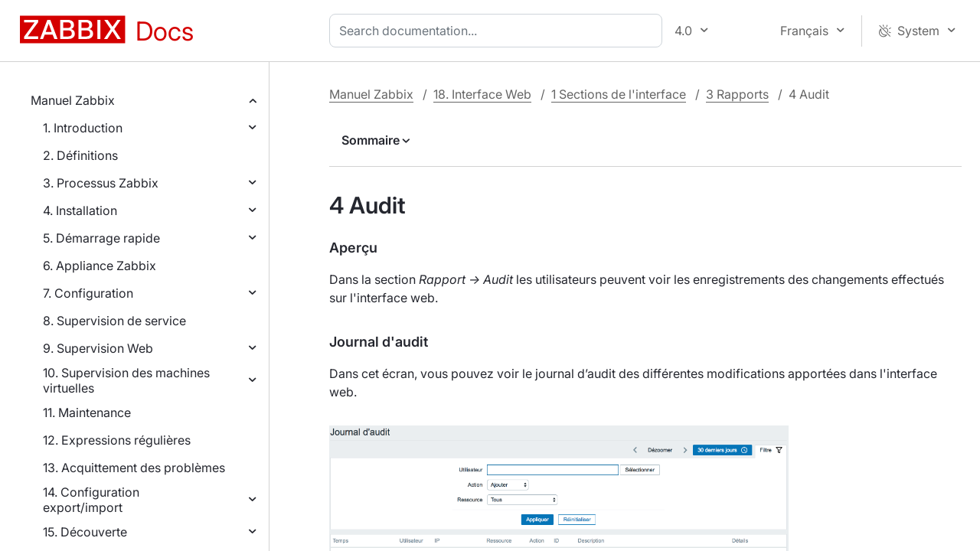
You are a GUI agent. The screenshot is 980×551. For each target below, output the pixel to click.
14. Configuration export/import (91, 500)
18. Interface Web (482, 94)
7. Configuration (88, 293)
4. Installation (80, 210)
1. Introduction (83, 128)
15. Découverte (85, 532)
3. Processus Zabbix (101, 183)
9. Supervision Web (98, 348)
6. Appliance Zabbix (100, 266)
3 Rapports (737, 94)
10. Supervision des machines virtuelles (126, 380)
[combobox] (499, 31)
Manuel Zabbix (73, 100)
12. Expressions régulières (117, 440)
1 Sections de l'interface (619, 94)
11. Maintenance (87, 412)
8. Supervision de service (114, 321)
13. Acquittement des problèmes (134, 468)
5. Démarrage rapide (101, 238)
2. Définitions (80, 155)
